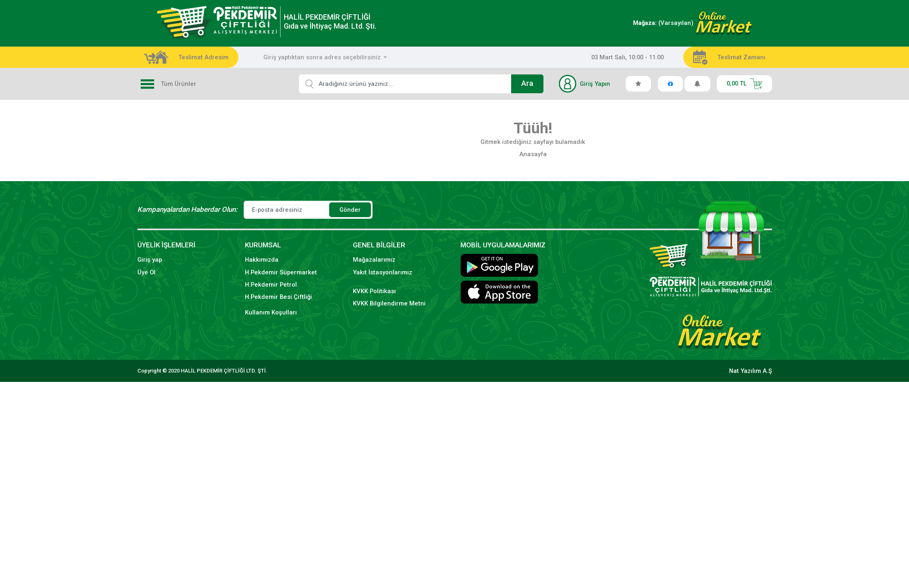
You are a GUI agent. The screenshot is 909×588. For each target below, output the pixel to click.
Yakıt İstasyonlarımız (383, 272)
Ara (527, 83)
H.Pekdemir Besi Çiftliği (278, 297)
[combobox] (325, 57)
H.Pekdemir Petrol (271, 285)
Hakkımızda (262, 260)
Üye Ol (146, 272)
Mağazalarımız (374, 260)
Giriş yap (150, 260)
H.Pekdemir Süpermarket (281, 272)
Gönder (350, 210)
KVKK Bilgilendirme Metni (389, 303)
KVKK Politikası (374, 291)
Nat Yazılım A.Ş (751, 371)
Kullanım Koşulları (271, 312)
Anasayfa (533, 154)
